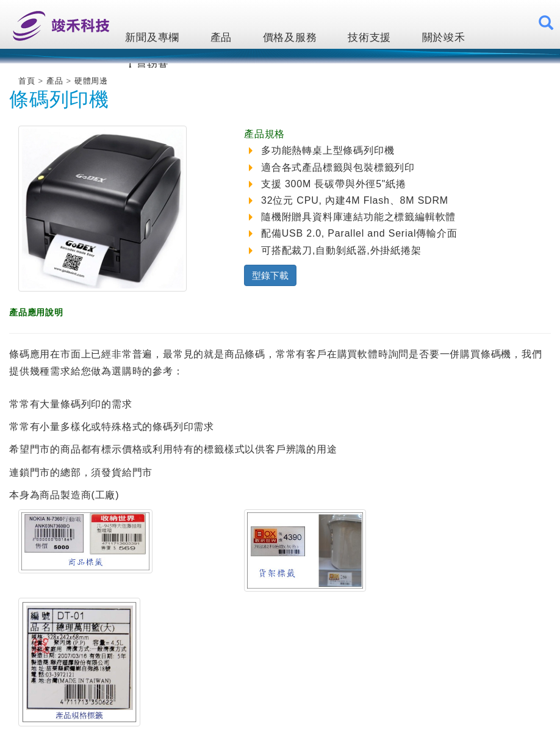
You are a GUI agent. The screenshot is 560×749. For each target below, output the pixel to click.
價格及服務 (290, 38)
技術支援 (369, 38)
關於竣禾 (444, 38)
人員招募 (147, 68)
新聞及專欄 (152, 38)
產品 (221, 38)
